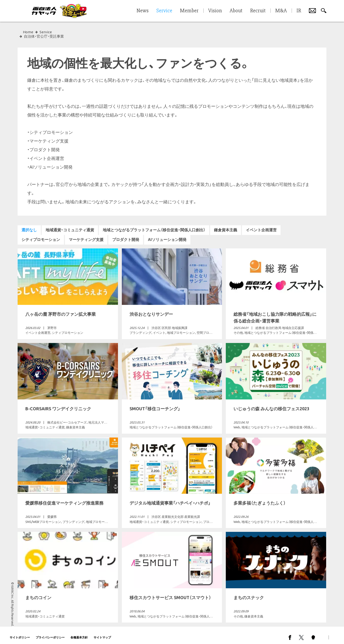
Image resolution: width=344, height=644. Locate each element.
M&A (281, 11)
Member (189, 11)
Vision (215, 11)
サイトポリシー (20, 633)
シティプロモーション (41, 235)
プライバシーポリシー (50, 633)
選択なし (29, 226)
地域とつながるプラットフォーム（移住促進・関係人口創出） (154, 226)
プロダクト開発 (126, 235)
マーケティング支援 (86, 235)
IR (299, 11)
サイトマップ (102, 633)
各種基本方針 (79, 633)
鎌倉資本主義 (226, 226)
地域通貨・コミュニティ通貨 (70, 226)
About (236, 11)
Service (46, 32)
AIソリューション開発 (167, 235)
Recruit (258, 11)
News (143, 11)
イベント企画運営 (261, 226)
